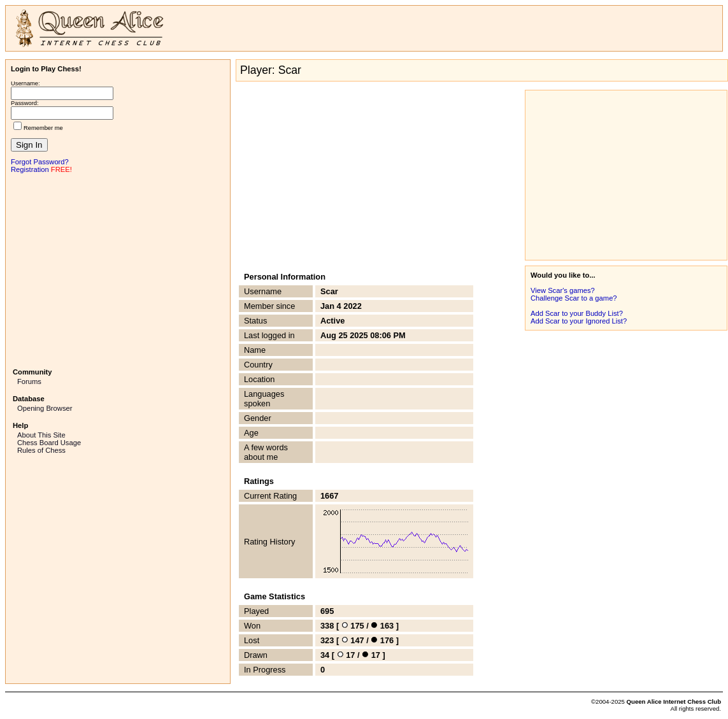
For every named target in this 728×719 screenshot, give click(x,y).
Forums (29, 381)
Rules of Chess (41, 450)
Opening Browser (45, 408)
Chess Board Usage (49, 443)
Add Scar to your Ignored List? (579, 321)
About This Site (41, 435)
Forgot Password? (40, 162)
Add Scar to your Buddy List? (577, 313)
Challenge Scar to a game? (574, 298)
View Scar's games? (563, 290)
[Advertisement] (118, 269)
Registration (30, 169)
